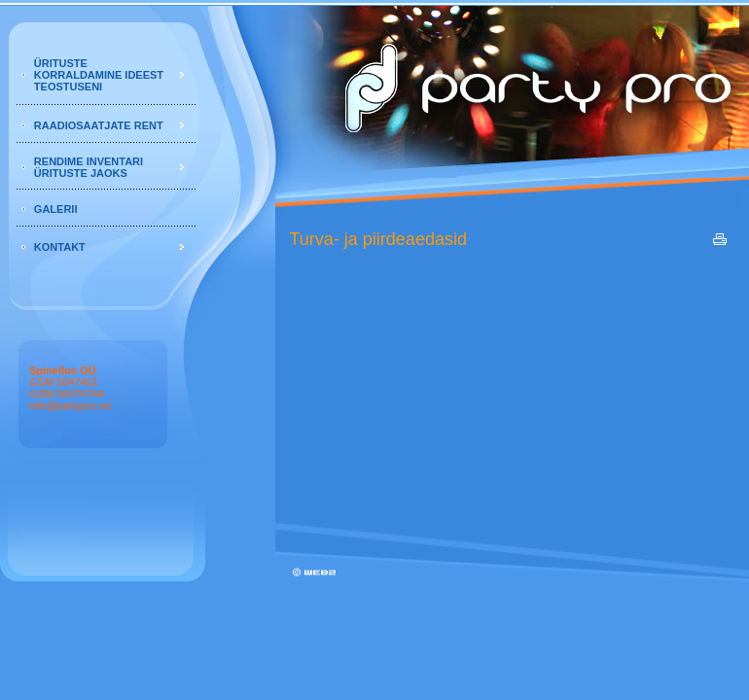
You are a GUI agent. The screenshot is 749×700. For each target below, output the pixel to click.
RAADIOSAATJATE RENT (99, 125)
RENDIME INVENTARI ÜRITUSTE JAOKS (89, 167)
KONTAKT (60, 247)
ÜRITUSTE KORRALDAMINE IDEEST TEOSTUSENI (99, 75)
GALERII (56, 209)
